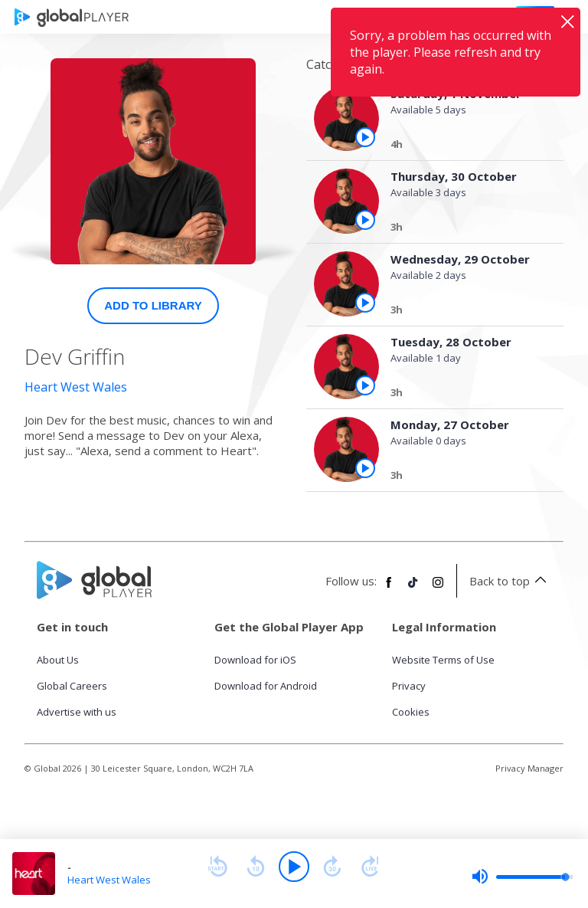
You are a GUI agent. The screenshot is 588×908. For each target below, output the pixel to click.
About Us (58, 660)
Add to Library (153, 305)
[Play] (294, 867)
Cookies (411, 712)
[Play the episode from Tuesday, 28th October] (365, 385)
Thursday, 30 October (454, 176)
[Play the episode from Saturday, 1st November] (365, 137)
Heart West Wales (76, 387)
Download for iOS (255, 660)
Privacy (409, 686)
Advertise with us (77, 712)
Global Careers (72, 686)
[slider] (522, 877)
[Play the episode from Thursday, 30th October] (365, 220)
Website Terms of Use (443, 660)
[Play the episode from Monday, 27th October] (365, 468)
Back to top (510, 581)
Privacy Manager (529, 768)
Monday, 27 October (450, 424)
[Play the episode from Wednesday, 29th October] (365, 303)
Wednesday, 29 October (460, 259)
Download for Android (266, 686)
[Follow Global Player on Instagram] (438, 588)
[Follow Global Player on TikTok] (413, 588)
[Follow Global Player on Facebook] (389, 588)
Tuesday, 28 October (451, 342)
